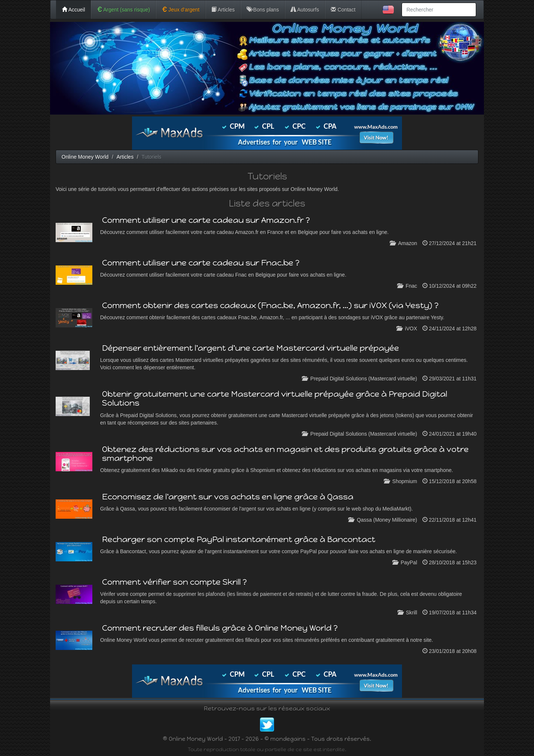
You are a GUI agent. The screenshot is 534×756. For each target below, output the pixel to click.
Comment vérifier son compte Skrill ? (174, 582)
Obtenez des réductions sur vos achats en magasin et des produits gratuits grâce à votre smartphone (285, 454)
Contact (343, 10)
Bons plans (263, 10)
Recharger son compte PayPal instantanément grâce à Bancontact (239, 539)
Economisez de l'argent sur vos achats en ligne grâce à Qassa (228, 497)
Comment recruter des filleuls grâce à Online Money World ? (220, 628)
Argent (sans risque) (123, 10)
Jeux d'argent (181, 10)
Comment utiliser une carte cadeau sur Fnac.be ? (201, 263)
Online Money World (85, 157)
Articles (223, 10)
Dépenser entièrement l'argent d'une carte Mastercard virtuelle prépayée (250, 348)
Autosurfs (305, 10)
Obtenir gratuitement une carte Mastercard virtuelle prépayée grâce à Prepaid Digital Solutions (275, 398)
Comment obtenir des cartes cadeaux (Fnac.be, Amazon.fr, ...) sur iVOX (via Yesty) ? (270, 305)
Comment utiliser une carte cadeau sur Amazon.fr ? (206, 220)
